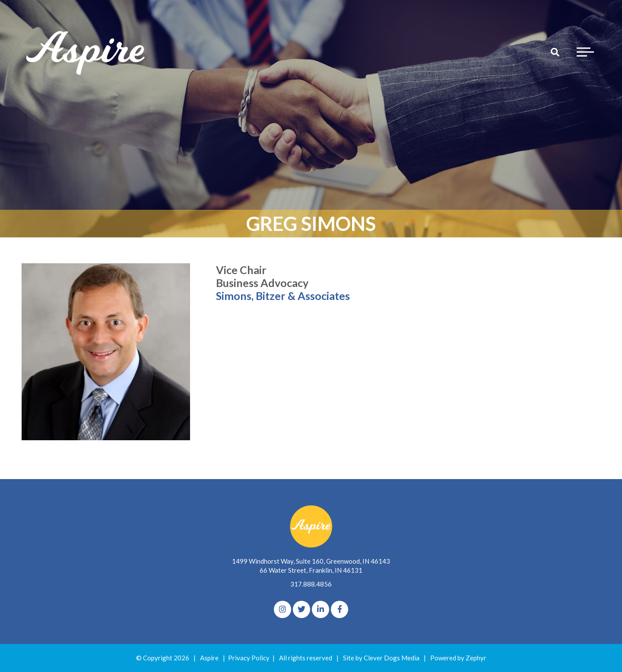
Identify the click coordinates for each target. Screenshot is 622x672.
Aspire (209, 658)
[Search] (555, 52)
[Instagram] (282, 609)
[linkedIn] (321, 609)
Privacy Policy (249, 658)
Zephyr (476, 658)
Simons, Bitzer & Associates (283, 296)
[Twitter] (301, 609)
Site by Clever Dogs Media (381, 658)
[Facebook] (340, 609)
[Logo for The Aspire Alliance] (86, 52)
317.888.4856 (311, 584)
